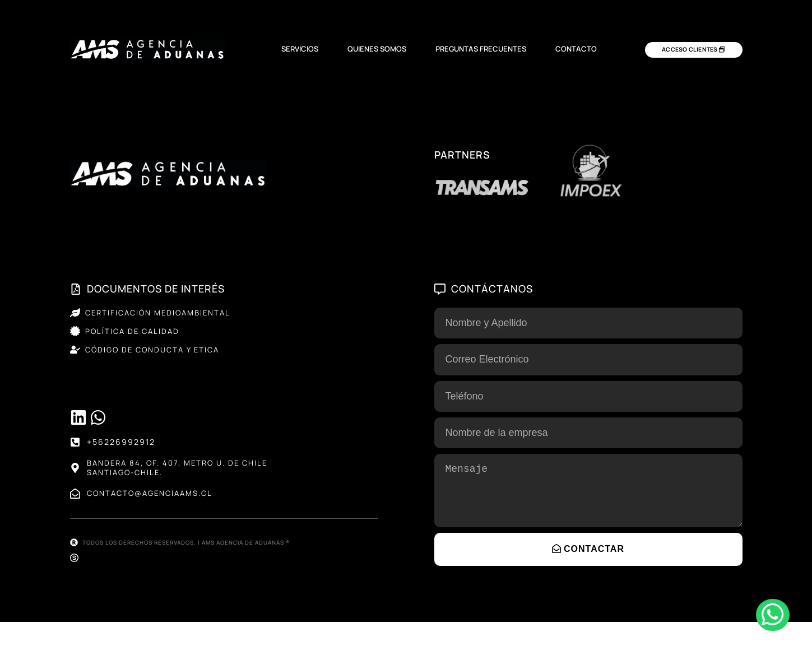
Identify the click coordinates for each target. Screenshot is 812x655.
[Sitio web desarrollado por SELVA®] (74, 591)
